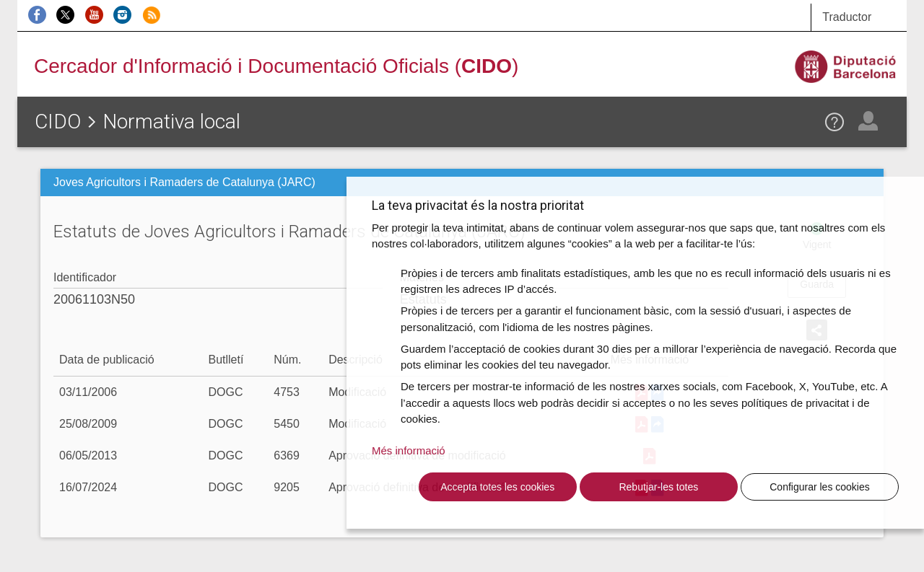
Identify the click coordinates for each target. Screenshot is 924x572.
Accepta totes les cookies (497, 487)
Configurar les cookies (820, 487)
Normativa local (171, 122)
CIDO (58, 122)
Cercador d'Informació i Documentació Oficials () (276, 66)
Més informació (409, 450)
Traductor (847, 17)
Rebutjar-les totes (658, 487)
